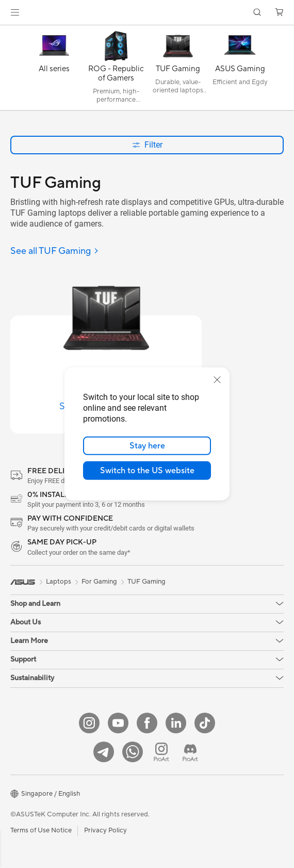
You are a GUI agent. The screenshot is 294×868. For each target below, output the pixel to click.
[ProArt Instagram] (161, 752)
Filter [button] (147, 145)
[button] (15, 12)
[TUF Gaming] (178, 70)
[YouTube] (118, 723)
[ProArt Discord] (190, 752)
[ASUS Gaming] (240, 70)
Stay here (147, 446)
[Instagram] (89, 723)
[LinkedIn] (176, 723)
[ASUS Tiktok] (205, 723)
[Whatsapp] (133, 752)
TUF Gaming (146, 582)
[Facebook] (147, 723)
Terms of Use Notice (41, 830)
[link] (147, 13)
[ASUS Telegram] (104, 752)
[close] (217, 380)
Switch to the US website (147, 471)
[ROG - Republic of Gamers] (116, 70)
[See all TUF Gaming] (55, 252)
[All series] (54, 70)
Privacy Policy (105, 830)
